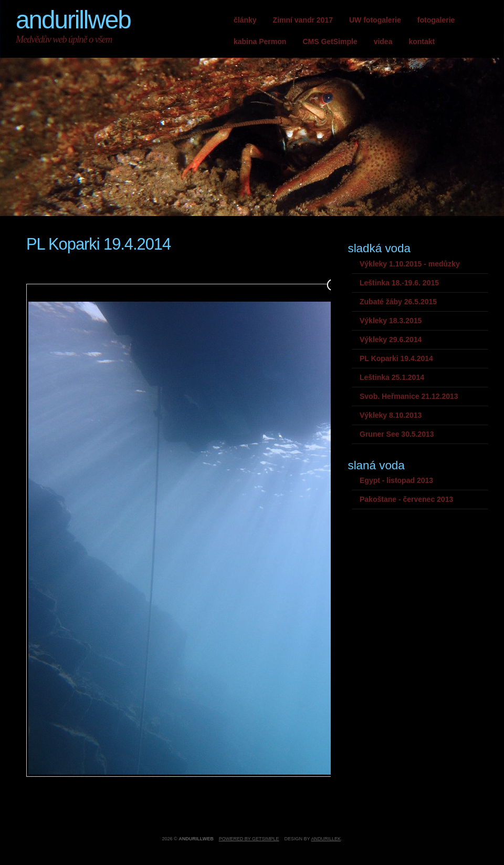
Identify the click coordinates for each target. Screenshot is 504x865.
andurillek (326, 839)
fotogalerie (436, 20)
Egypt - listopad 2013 (396, 480)
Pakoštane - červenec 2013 (406, 499)
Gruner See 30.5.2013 (397, 434)
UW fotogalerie (375, 20)
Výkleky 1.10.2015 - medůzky (410, 264)
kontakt (422, 42)
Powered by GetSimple (249, 839)
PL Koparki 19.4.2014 (396, 358)
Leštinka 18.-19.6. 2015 (399, 283)
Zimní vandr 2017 (303, 20)
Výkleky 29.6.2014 (391, 339)
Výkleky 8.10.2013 (391, 415)
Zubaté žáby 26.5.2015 (398, 302)
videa (383, 42)
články (245, 20)
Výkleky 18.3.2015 (391, 321)
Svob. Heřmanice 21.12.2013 (409, 396)
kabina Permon (260, 42)
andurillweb (73, 20)
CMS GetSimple (330, 42)
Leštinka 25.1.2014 (392, 377)
